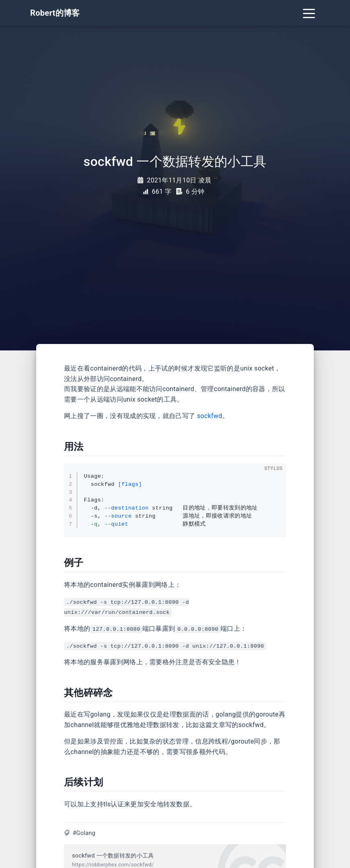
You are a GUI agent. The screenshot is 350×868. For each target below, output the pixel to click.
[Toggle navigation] (309, 13)
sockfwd (210, 416)
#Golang (84, 833)
